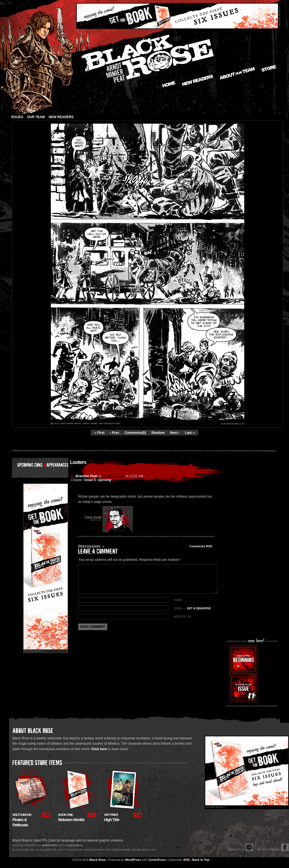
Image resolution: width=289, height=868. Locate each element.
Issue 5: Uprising (98, 480)
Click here (99, 749)
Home (169, 84)
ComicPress (157, 860)
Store (269, 68)
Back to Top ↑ (202, 860)
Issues (17, 117)
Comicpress (74, 845)
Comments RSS (201, 546)
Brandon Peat (86, 476)
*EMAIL (192, 608)
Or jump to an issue (243, 688)
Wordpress (50, 845)
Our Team (36, 117)
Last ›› (190, 433)
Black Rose (97, 860)
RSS (187, 860)
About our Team (237, 73)
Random (158, 433)
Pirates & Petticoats (22, 820)
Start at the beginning (243, 659)
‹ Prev (115, 433)
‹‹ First (99, 433)
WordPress (133, 860)
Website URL (183, 617)
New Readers (198, 80)
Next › (175, 433)
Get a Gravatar (199, 608)
